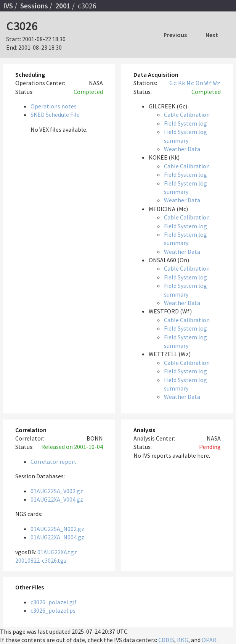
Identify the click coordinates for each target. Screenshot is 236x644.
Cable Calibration (187, 115)
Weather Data (182, 149)
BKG (183, 640)
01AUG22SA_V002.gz (57, 491)
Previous (175, 35)
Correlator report (54, 462)
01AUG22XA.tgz (57, 552)
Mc (191, 83)
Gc (173, 83)
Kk (182, 83)
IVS (8, 6)
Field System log (185, 123)
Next (212, 35)
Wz (217, 83)
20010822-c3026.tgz (41, 560)
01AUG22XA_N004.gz (57, 537)
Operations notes (54, 106)
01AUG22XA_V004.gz (57, 499)
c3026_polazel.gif (54, 602)
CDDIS (166, 640)
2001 (63, 6)
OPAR (209, 640)
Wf (208, 83)
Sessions (34, 6)
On (199, 83)
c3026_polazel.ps (53, 610)
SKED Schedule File (55, 115)
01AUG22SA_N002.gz (57, 529)
